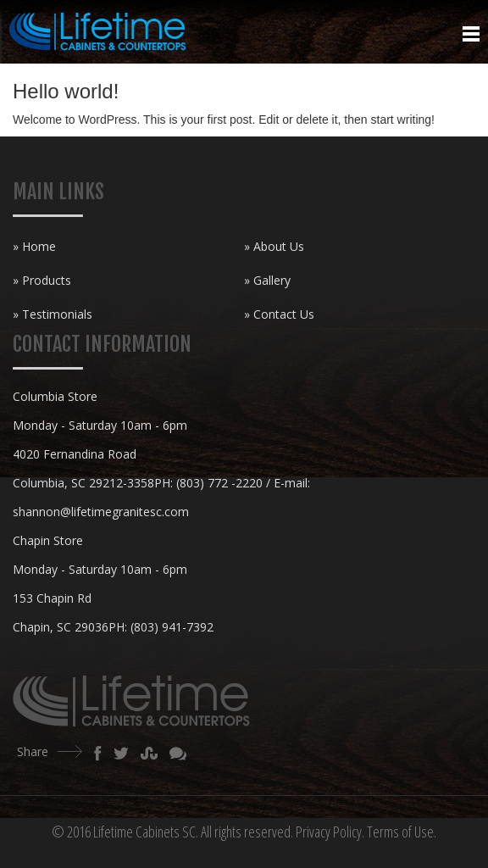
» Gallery (267, 280)
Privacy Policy (329, 832)
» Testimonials (53, 314)
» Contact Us (279, 314)
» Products (42, 280)
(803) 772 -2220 (219, 483)
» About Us (274, 246)
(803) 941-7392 (172, 627)
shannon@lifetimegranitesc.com (101, 512)
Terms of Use (400, 832)
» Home (34, 246)
